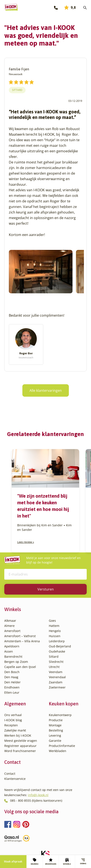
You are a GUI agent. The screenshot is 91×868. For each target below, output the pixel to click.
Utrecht (54, 667)
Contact (10, 774)
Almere (9, 626)
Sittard (17, 90)
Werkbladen (58, 751)
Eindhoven (12, 687)
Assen (9, 651)
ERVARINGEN (51, 862)
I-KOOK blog (13, 720)
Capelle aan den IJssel (20, 667)
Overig (83, 861)
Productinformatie (62, 746)
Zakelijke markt (15, 730)
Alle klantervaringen (46, 390)
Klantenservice (15, 779)
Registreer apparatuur (20, 746)
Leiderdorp (57, 641)
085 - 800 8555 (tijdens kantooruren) (36, 800)
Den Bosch (12, 672)
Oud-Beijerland (60, 646)
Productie (56, 720)
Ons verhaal (13, 715)
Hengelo (55, 631)
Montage (55, 725)
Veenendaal (57, 677)
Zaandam (56, 682)
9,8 (70, 7)
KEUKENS (35, 862)
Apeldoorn (12, 646)
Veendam (56, 672)
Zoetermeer (57, 687)
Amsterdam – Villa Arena (22, 641)
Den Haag (11, 677)
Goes (52, 621)
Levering (55, 735)
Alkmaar (10, 621)
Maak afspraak (13, 861)
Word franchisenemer (20, 751)
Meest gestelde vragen (21, 741)
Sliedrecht (56, 662)
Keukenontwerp (60, 715)
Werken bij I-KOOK (18, 735)
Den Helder (12, 682)
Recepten (11, 725)
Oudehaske (57, 651)
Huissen (55, 636)
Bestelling (56, 730)
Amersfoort (12, 631)
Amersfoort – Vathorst (20, 636)
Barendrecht (13, 657)
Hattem (54, 626)
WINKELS (67, 862)
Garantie (55, 741)
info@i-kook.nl (38, 795)
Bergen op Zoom (16, 662)
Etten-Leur (12, 692)
